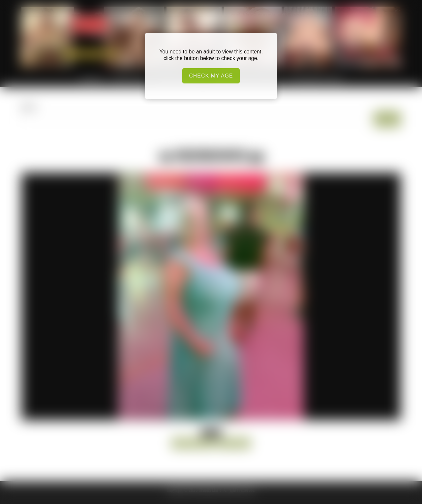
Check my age (211, 76)
